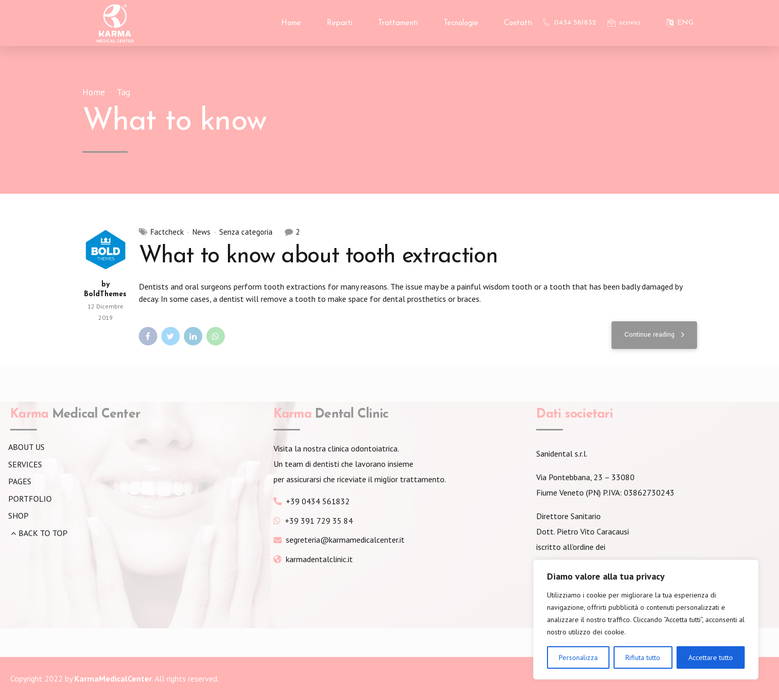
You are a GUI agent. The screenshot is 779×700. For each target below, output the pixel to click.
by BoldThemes (105, 290)
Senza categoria (246, 233)
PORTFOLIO (30, 499)
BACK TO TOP (43, 533)
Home (291, 23)
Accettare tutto (711, 657)
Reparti (340, 23)
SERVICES (25, 464)
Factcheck (167, 233)
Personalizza (578, 657)
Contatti (518, 23)
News (202, 233)
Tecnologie (461, 23)
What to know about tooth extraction (318, 256)
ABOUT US (26, 447)
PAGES (20, 481)
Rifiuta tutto (643, 657)
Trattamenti (398, 23)
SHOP (18, 516)
